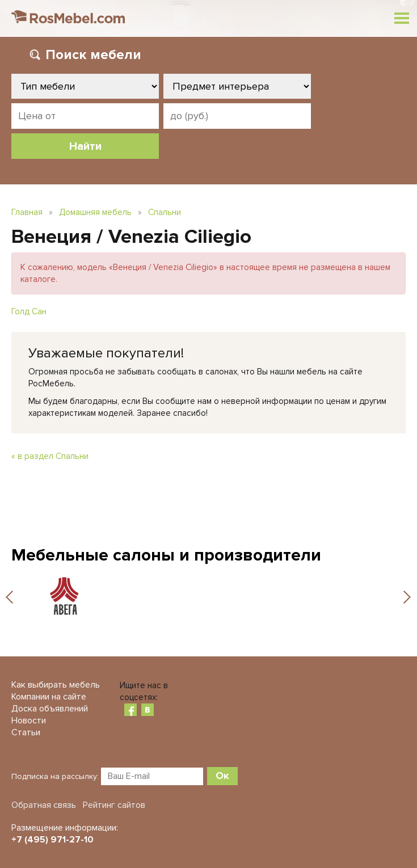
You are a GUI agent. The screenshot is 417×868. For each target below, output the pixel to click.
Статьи (26, 732)
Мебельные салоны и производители (166, 555)
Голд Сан (29, 311)
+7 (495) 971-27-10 (52, 840)
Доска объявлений (50, 709)
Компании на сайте (49, 697)
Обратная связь (44, 805)
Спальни (165, 212)
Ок (222, 776)
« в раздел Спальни (50, 456)
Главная (27, 212)
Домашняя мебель (95, 212)
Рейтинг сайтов (114, 805)
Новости (29, 720)
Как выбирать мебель (56, 685)
